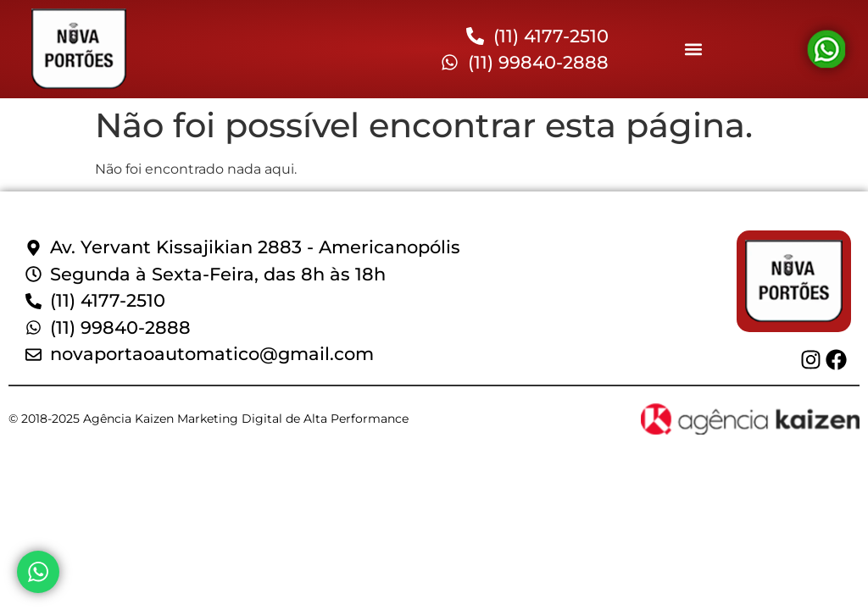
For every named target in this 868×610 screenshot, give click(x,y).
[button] (693, 50)
